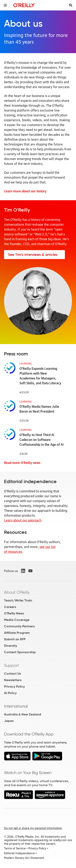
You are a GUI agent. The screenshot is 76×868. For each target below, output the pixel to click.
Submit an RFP (15, 639)
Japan (9, 721)
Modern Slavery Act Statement (24, 858)
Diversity (11, 646)
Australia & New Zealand (23, 714)
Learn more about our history (25, 191)
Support (12, 665)
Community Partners (19, 626)
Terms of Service (15, 848)
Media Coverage (17, 620)
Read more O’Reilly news (22, 462)
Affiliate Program (17, 633)
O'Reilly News (14, 613)
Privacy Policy (14, 686)
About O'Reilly (17, 592)
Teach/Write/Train (18, 600)
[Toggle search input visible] (71, 5)
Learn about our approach (23, 520)
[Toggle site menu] (5, 5)
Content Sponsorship (20, 652)
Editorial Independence (19, 853)
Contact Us (12, 674)
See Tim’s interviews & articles (33, 255)
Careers (10, 607)
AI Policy (10, 693)
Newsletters (13, 680)
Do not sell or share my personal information (33, 828)
